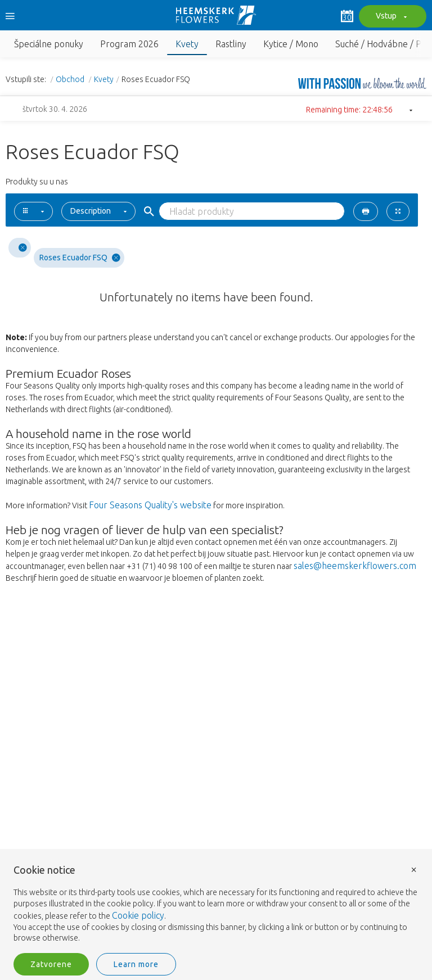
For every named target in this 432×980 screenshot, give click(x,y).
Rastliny (231, 44)
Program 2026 (129, 44)
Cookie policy (138, 915)
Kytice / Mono (291, 44)
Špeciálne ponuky (49, 44)
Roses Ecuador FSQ (80, 258)
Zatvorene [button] (51, 964)
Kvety (187, 44)
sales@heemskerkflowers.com (355, 566)
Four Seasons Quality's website (150, 505)
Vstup (390, 17)
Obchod (71, 79)
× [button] (414, 869)
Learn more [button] (136, 964)
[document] (216, 904)
